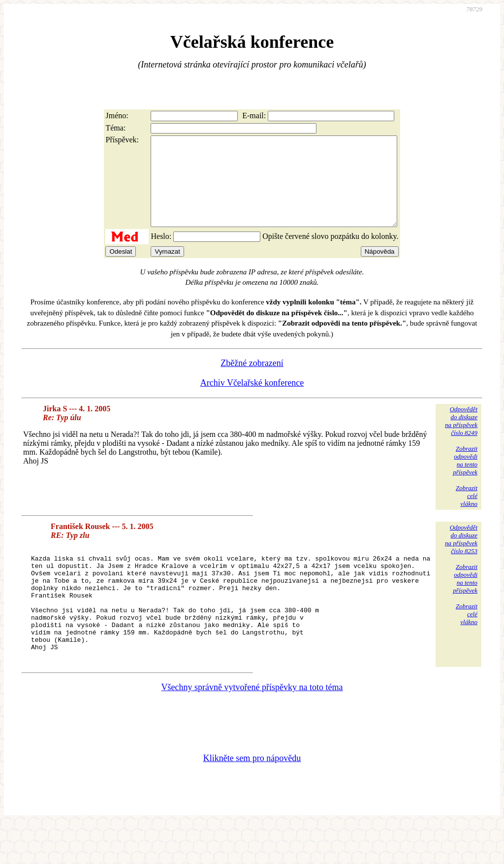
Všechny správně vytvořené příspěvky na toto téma (252, 727)
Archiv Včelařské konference (252, 400)
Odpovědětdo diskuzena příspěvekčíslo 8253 (461, 557)
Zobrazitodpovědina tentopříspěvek (465, 478)
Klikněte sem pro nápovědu (252, 798)
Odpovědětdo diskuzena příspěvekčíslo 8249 (461, 439)
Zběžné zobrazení (252, 381)
